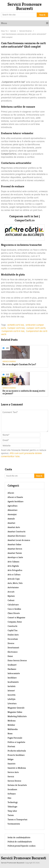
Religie (11, 759)
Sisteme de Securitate (17, 785)
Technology (13, 802)
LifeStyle (11, 699)
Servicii (13, 31)
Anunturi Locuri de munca (19, 540)
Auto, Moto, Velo (15, 583)
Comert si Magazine (16, 617)
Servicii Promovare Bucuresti (25, 6)
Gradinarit (12, 665)
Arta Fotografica (15, 570)
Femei (10, 656)
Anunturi (11, 523)
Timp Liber (12, 811)
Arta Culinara (13, 562)
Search (42, 15)
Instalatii (11, 686)
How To (4, 31)
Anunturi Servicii (15, 549)
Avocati (11, 592)
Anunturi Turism (15, 553)
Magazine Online (15, 712)
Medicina (12, 721)
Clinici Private (14, 613)
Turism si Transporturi (17, 819)
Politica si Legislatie (16, 742)
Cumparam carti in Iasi (13, 331)
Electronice (13, 652)
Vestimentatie (14, 824)
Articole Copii (14, 579)
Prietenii (11, 746)
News (10, 734)
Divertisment (13, 648)
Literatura (12, 703)
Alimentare (12, 510)
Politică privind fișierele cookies (22, 846)
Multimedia (13, 729)
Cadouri (11, 600)
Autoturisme (13, 587)
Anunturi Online (14, 544)
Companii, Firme (15, 622)
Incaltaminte (13, 682)
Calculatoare (13, 605)
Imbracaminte (14, 673)
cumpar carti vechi (36, 328)
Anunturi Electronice (17, 536)
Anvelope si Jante (15, 557)
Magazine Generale (16, 708)
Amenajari (12, 514)
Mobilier (11, 725)
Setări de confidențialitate (19, 837)
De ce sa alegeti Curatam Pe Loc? (19, 364)
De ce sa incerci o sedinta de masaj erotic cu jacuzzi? (24, 392)
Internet (11, 691)
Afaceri (11, 493)
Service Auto (13, 772)
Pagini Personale (15, 738)
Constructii (12, 626)
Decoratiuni (13, 639)
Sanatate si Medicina (17, 768)
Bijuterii (11, 596)
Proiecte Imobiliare (16, 755)
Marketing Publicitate (17, 716)
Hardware (12, 669)
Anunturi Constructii (16, 532)
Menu (4, 23)
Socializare (12, 789)
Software (12, 794)
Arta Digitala (13, 566)
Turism (11, 815)
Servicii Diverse (25, 31)
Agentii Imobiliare (15, 501)
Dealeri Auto (13, 635)
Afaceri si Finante (15, 497)
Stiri (9, 798)
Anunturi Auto (14, 527)
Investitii (11, 695)
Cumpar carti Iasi (16, 328)
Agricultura (12, 506)
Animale (11, 519)
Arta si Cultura (14, 575)
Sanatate (11, 764)
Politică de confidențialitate (20, 842)
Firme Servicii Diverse (17, 660)
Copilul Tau (12, 630)
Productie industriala (17, 751)
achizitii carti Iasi (16, 325)
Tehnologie (12, 807)
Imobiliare (12, 678)
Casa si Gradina (14, 609)
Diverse (11, 643)
